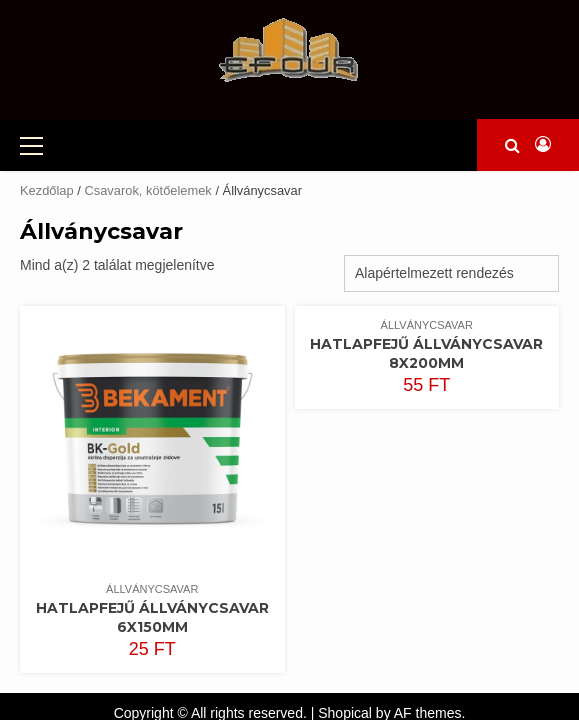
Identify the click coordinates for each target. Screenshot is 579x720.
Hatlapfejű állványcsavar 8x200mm (426, 321)
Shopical (345, 681)
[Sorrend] (451, 241)
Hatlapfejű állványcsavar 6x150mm (152, 585)
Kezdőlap (47, 158)
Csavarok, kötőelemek (147, 158)
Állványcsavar (152, 557)
